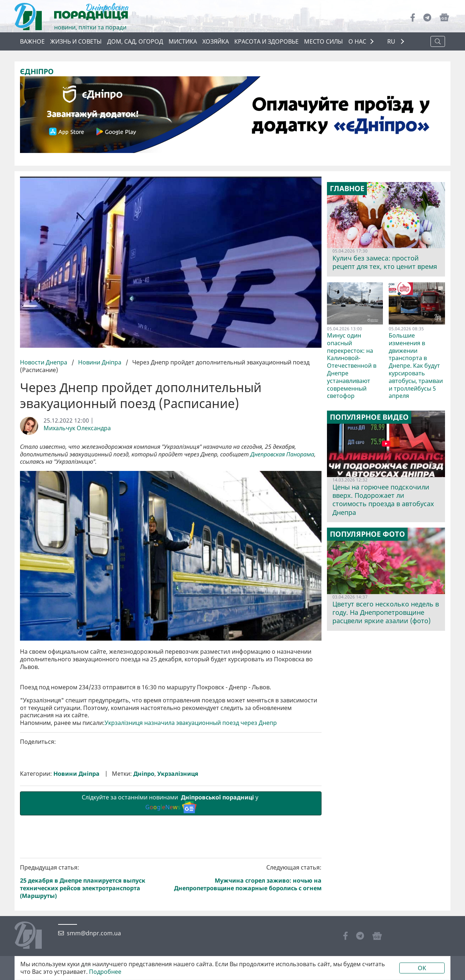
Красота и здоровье (266, 41)
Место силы (324, 41)
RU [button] (392, 42)
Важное (32, 41)
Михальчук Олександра (77, 428)
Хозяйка (216, 41)
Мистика (183, 41)
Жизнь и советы (76, 41)
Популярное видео (369, 417)
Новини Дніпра (100, 362)
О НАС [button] (357, 41)
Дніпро (144, 896)
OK (422, 968)
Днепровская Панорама (282, 454)
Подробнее (105, 972)
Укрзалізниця (178, 896)
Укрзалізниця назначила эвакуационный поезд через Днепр (191, 845)
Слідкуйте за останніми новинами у (171, 925)
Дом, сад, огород (135, 41)
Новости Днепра (44, 362)
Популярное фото (367, 534)
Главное (347, 189)
